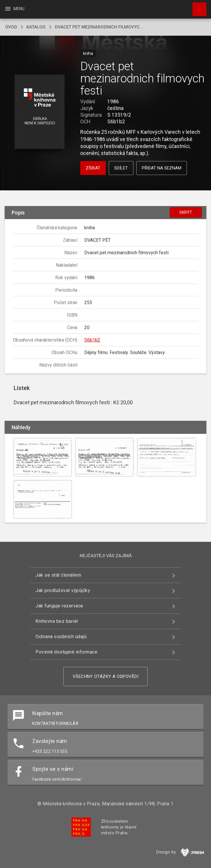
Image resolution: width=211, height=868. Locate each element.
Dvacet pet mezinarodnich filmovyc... (99, 27)
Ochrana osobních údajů (61, 637)
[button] (40, 112)
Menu (14, 9)
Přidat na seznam (162, 168)
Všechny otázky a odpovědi (106, 676)
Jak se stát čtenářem (58, 575)
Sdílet (121, 168)
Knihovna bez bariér (57, 621)
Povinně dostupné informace (66, 652)
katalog (36, 27)
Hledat (197, 6)
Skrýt (186, 212)
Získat (93, 168)
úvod (11, 27)
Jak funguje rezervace (59, 606)
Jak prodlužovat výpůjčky (63, 590)
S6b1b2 (92, 340)
